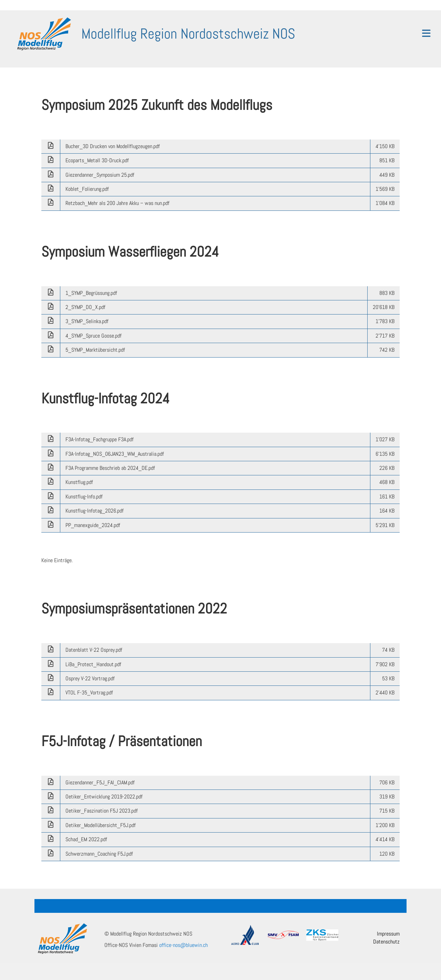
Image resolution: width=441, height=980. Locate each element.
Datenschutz (386, 942)
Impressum (388, 934)
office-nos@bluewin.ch (183, 945)
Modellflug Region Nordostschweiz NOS (188, 34)
